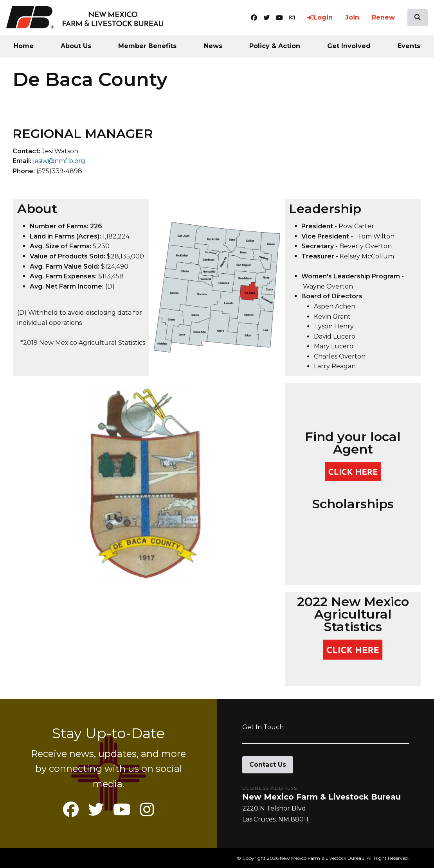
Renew (383, 17)
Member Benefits (147, 46)
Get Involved (349, 46)
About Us (76, 46)
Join (352, 17)
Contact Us (268, 765)
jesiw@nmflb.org (59, 161)
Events (409, 46)
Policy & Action (275, 46)
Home (24, 46)
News (213, 46)
